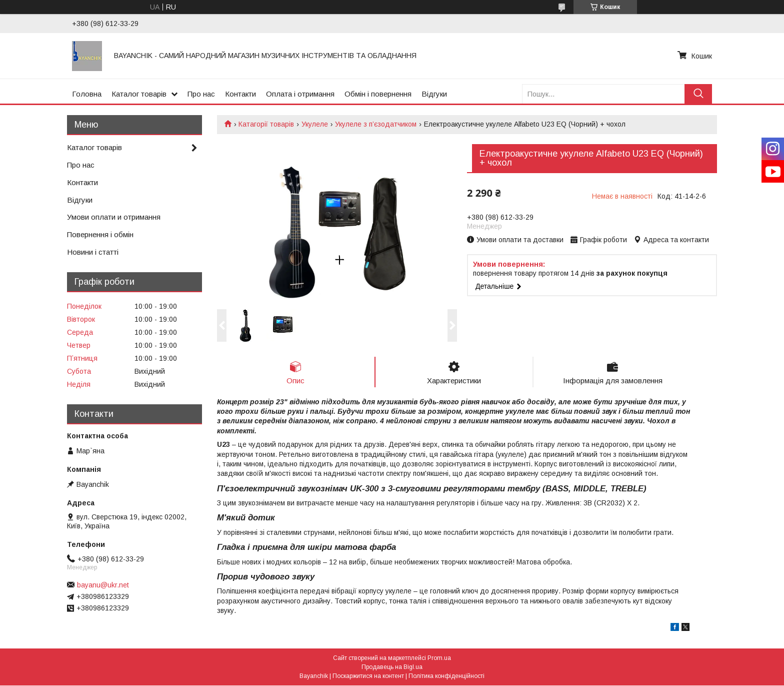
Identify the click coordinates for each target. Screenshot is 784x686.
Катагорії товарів (266, 124)
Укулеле (315, 124)
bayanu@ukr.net (103, 585)
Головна (87, 94)
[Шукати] (698, 94)
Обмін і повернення (378, 94)
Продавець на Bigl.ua (392, 667)
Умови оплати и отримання (114, 217)
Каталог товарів (139, 94)
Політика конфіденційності (446, 676)
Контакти (240, 94)
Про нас (201, 94)
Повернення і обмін (100, 234)
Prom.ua (439, 658)
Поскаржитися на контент (368, 676)
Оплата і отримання (300, 94)
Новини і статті (93, 252)
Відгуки (434, 94)
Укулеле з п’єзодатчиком (376, 124)
